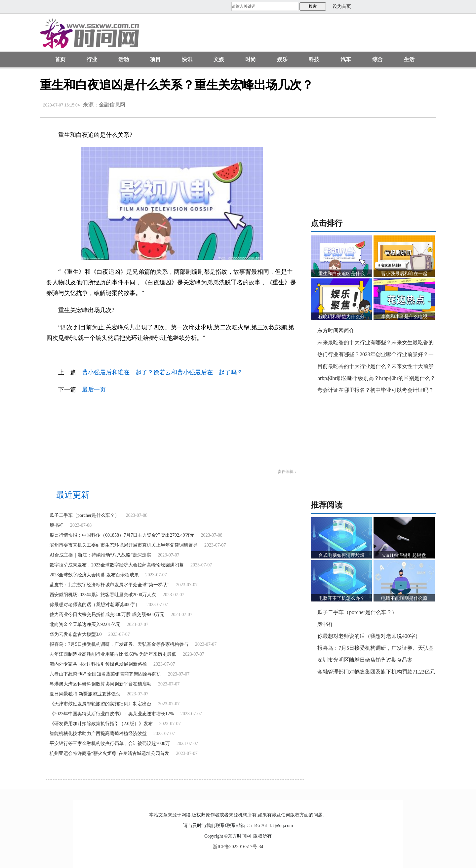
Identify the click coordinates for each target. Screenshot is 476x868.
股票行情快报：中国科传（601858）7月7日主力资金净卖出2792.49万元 (122, 535)
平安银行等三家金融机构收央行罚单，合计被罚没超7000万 (110, 744)
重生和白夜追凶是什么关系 (87, 355)
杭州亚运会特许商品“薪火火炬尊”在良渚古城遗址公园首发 (109, 753)
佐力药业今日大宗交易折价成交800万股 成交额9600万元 (107, 615)
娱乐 (282, 59)
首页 (60, 59)
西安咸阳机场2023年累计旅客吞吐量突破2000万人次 (103, 595)
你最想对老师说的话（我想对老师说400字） (95, 605)
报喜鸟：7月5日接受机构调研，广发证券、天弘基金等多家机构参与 (119, 644)
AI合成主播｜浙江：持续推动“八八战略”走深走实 (100, 555)
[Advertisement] (296, 35)
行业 (92, 59)
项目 (155, 59)
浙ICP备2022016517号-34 (238, 847)
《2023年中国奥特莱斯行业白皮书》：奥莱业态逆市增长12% (112, 714)
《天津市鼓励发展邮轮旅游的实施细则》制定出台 (100, 704)
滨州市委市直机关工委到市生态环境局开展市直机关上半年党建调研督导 (124, 545)
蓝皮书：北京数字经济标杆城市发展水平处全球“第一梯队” (109, 585)
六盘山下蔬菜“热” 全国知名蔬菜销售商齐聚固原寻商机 (105, 674)
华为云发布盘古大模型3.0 (76, 634)
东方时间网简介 (336, 331)
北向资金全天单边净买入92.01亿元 (85, 624)
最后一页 (94, 390)
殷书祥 (57, 525)
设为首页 (342, 6)
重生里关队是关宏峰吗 (209, 355)
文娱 (219, 59)
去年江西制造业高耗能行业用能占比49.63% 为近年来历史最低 (113, 654)
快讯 (187, 59)
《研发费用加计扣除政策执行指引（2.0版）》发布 (101, 724)
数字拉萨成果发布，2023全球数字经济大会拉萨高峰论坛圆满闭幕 (117, 565)
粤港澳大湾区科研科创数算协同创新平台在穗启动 (100, 684)
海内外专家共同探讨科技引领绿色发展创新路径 (98, 664)
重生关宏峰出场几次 (130, 355)
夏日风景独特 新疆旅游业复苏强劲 (85, 694)
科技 (314, 59)
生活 (409, 59)
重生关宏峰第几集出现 (168, 355)
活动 (124, 59)
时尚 (251, 59)
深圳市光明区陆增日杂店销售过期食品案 (365, 660)
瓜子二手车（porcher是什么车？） (84, 515)
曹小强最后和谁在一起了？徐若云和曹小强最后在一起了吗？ (162, 372)
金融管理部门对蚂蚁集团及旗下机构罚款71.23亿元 (376, 672)
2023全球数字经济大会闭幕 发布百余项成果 (94, 575)
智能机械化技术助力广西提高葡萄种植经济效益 (98, 734)
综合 (377, 59)
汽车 (346, 59)
